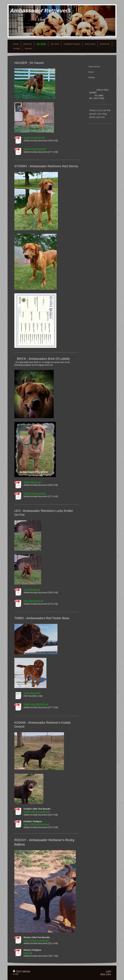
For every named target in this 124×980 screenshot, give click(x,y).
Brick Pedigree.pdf (32, 482)
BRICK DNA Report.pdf (35, 493)
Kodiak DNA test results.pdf (36, 812)
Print (17, 971)
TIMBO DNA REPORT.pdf (36, 704)
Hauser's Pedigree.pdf (34, 138)
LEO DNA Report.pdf (33, 601)
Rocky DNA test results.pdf (36, 940)
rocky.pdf (28, 953)
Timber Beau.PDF (32, 693)
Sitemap (26, 971)
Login (108, 971)
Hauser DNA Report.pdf (35, 149)
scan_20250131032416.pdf (36, 824)
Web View (106, 974)
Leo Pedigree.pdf (32, 589)
